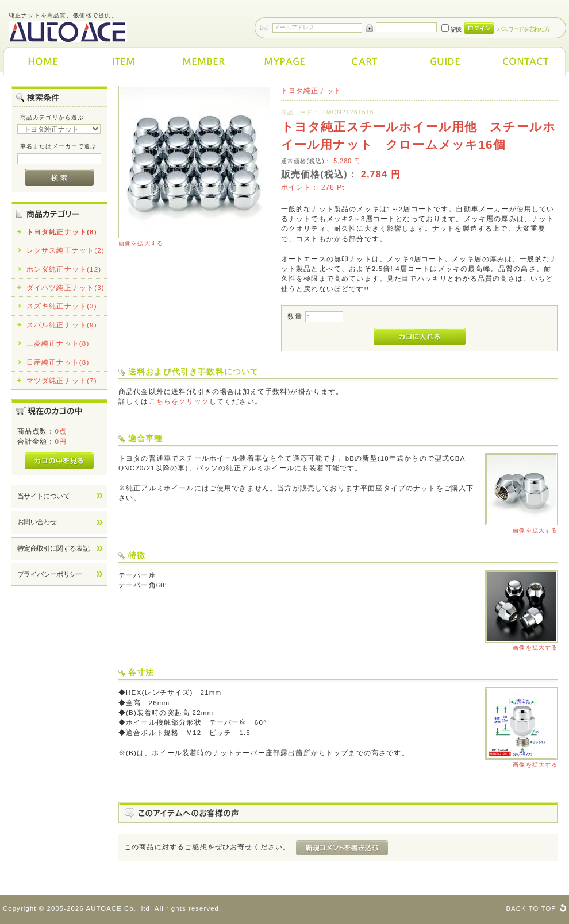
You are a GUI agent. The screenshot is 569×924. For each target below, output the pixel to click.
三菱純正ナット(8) (58, 343)
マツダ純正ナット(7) (62, 380)
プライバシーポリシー (50, 574)
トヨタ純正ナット (311, 90)
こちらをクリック (179, 401)
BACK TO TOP (531, 908)
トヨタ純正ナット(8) (62, 232)
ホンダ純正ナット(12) (64, 269)
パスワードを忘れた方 (523, 29)
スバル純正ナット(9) (62, 325)
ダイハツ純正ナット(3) (66, 287)
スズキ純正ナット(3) (62, 306)
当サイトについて (43, 496)
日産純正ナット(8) (58, 362)
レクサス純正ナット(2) (66, 250)
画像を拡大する (141, 243)
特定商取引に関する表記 (53, 548)
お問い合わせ (37, 522)
